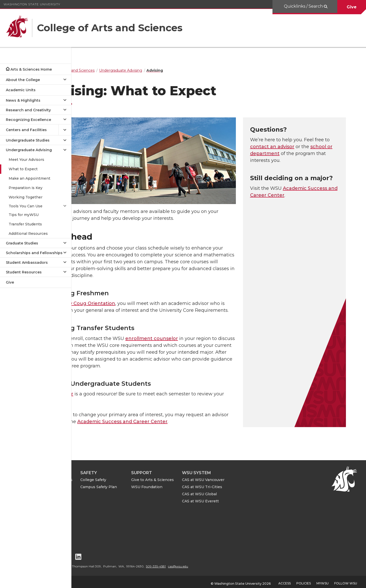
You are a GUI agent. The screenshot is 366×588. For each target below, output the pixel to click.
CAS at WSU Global (254, 491)
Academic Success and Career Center (155, 419)
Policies (304, 580)
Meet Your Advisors (26, 160)
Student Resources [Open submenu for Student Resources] (24, 272)
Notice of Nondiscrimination (101, 529)
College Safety (148, 477)
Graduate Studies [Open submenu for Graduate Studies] (22, 243)
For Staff (92, 491)
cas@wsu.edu (232, 563)
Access (285, 580)
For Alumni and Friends (105, 477)
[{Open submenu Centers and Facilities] (65, 130)
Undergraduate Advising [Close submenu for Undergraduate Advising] (29, 150)
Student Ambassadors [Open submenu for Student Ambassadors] (27, 262)
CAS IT (90, 505)
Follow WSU (346, 580)
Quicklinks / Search (304, 6)
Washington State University (32, 4)
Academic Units (21, 90)
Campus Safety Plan (153, 484)
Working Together (26, 197)
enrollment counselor (184, 335)
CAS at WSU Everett (255, 498)
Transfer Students (25, 224)
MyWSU (323, 580)
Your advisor (91, 391)
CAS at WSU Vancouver (258, 477)
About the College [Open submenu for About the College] (23, 80)
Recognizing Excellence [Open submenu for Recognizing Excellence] (28, 120)
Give (352, 7)
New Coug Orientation (120, 300)
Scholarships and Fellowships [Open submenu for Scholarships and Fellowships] (34, 253)
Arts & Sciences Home (31, 69)
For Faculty (94, 484)
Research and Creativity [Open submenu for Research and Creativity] (28, 110)
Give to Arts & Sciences (207, 477)
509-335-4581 (210, 563)
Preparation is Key (26, 188)
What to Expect (23, 169)
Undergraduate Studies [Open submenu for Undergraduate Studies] (28, 140)
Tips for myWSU (24, 215)
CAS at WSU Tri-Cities (256, 484)
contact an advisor (298, 147)
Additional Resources (28, 234)
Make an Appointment (29, 178)
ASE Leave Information (105, 498)
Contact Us (94, 520)
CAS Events (95, 513)
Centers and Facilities (26, 130)
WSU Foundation (201, 484)
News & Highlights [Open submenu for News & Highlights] (23, 100)
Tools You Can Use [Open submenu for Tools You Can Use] (26, 206)
